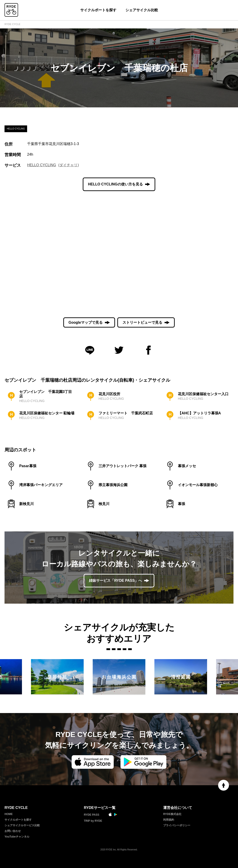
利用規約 (169, 820)
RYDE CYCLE (12, 24)
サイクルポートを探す (98, 10)
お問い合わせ (13, 831)
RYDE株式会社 (172, 814)
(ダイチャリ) (69, 165)
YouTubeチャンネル (17, 837)
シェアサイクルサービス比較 (22, 825)
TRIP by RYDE (93, 821)
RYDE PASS (92, 815)
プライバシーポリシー (177, 825)
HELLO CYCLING (42, 165)
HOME (9, 814)
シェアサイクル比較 (142, 10)
